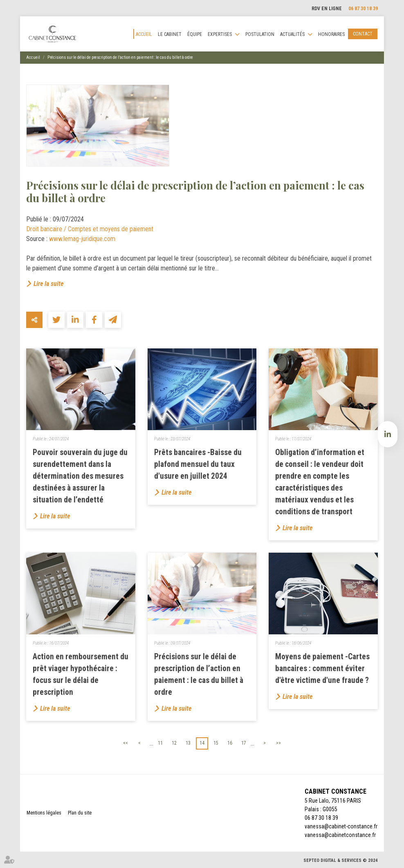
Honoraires (331, 34)
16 (230, 743)
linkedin (388, 434)
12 (174, 743)
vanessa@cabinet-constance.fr (341, 826)
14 (202, 743)
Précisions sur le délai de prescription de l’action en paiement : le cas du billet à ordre (120, 57)
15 (216, 743)
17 (244, 743)
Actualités (292, 34)
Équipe (195, 34)
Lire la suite (48, 284)
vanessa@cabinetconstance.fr (340, 835)
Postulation (260, 34)
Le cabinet (170, 34)
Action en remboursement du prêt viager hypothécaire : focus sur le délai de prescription (81, 674)
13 (188, 743)
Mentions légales (44, 813)
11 (160, 743)
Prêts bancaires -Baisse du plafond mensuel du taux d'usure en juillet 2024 (198, 464)
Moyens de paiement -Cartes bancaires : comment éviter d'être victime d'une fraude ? (322, 668)
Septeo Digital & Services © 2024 (341, 860)
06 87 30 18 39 (363, 9)
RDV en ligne (327, 9)
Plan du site (80, 813)
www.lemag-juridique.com (82, 239)
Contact (363, 34)
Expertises (220, 34)
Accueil (144, 34)
